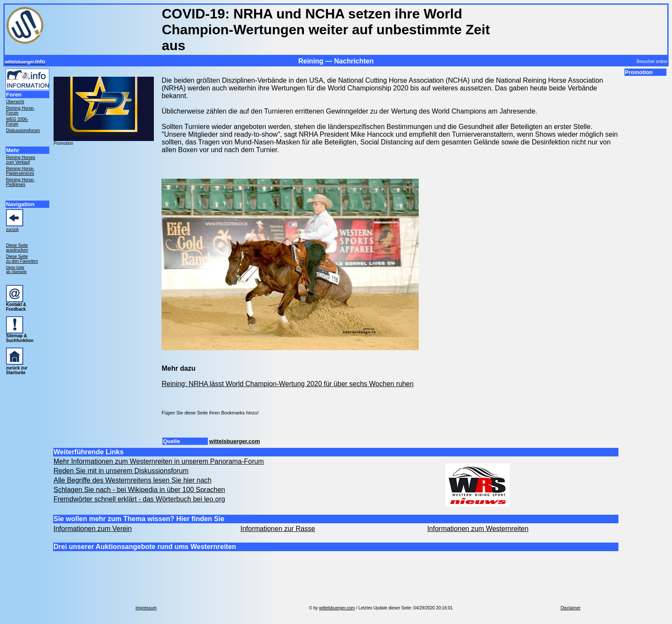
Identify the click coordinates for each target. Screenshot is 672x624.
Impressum (146, 608)
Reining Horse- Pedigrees (20, 182)
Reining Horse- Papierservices (20, 171)
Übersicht (15, 102)
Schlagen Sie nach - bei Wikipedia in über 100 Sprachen (139, 490)
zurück (12, 229)
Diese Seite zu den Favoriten (22, 259)
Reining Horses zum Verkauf (21, 160)
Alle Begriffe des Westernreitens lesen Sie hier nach (133, 480)
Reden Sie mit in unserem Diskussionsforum (121, 471)
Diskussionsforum (23, 130)
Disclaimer (571, 608)
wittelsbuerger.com (234, 441)
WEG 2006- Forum (17, 122)
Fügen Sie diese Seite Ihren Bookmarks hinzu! (210, 413)
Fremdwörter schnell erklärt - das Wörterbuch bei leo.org (139, 499)
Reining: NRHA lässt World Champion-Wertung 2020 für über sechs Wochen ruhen (288, 384)
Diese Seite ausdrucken (17, 248)
